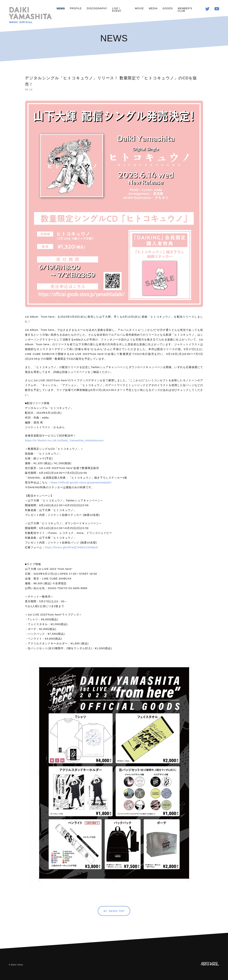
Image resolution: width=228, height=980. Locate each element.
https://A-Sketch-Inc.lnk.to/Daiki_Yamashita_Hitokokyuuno (64, 440)
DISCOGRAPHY (97, 8)
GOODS (168, 8)
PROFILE (76, 8)
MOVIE (139, 8)
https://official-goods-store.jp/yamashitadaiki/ (81, 482)
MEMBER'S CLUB (185, 10)
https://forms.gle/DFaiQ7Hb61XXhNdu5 (71, 547)
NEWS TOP (117, 911)
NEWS (61, 8)
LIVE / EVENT (117, 10)
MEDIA (153, 8)
